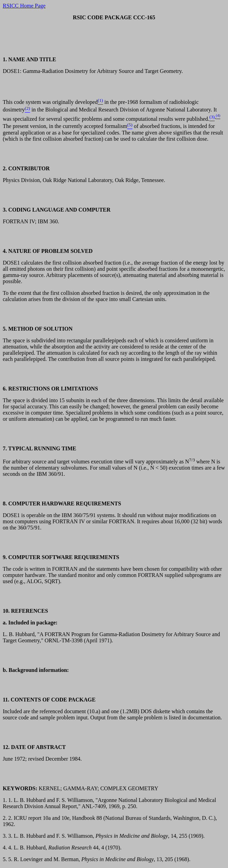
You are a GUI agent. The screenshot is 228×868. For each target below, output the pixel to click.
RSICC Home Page (24, 6)
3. (6, 836)
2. (6, 818)
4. (6, 848)
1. (6, 800)
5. (6, 859)
